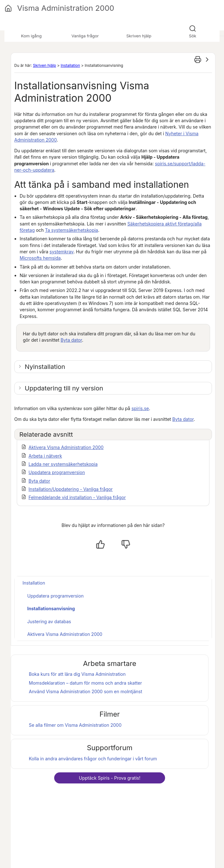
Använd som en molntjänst (86, 691)
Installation (70, 65)
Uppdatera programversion (57, 472)
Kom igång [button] (31, 36)
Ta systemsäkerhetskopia (71, 230)
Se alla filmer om (75, 725)
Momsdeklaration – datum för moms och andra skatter (85, 683)
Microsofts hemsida (40, 258)
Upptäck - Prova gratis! (110, 778)
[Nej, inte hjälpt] (126, 544)
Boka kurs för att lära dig (77, 674)
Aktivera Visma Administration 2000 (66, 447)
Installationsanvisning (51, 608)
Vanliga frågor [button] (85, 36)
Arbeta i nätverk (45, 456)
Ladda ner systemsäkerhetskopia (63, 464)
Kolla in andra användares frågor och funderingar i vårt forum (93, 759)
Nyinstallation (45, 367)
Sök (192, 36)
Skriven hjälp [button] (139, 36)
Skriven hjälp (45, 65)
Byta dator (71, 340)
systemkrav (61, 252)
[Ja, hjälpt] (100, 544)
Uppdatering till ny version (64, 388)
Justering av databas (49, 621)
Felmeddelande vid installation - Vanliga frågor (77, 497)
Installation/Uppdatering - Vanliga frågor (71, 489)
